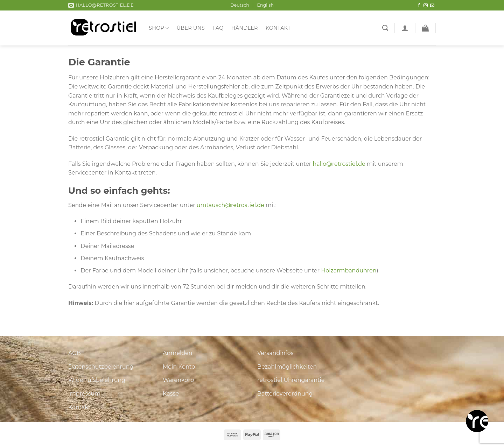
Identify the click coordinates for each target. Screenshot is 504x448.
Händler (245, 28)
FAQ (218, 28)
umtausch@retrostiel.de (230, 205)
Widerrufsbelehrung (97, 380)
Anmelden (178, 353)
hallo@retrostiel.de (339, 164)
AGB (75, 353)
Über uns (191, 28)
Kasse (171, 394)
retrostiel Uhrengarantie (291, 380)
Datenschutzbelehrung (101, 367)
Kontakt (278, 28)
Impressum (84, 394)
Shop (159, 28)
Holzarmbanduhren (349, 271)
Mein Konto (179, 367)
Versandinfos (275, 353)
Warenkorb (178, 380)
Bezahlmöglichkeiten (287, 367)
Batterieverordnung (285, 394)
